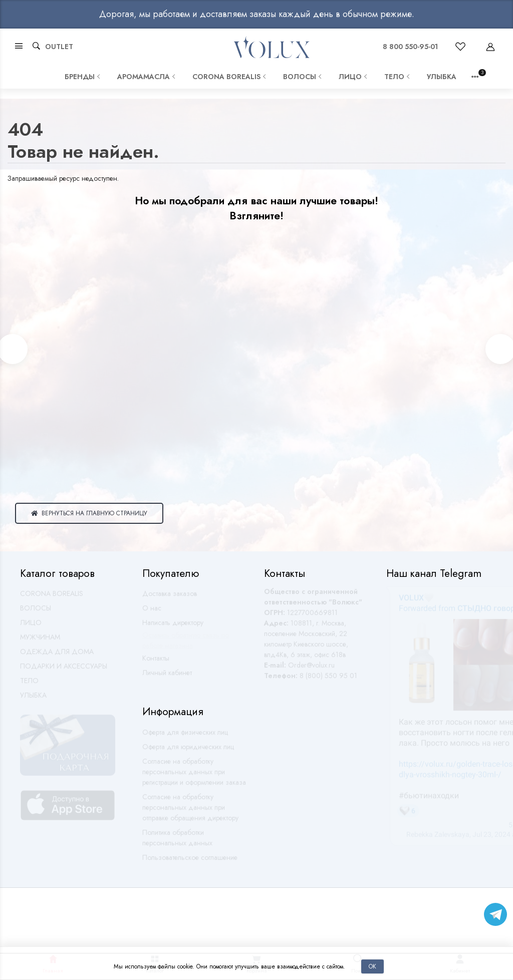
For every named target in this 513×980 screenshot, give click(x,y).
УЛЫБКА (442, 77)
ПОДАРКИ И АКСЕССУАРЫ (64, 671)
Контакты (156, 663)
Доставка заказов (170, 598)
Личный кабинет (167, 677)
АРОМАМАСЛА (147, 77)
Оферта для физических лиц (185, 737)
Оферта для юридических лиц (188, 751)
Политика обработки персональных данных (177, 842)
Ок (372, 966)
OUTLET (59, 47)
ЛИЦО (354, 77)
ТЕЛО (398, 77)
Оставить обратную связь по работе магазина (186, 645)
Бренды (83, 77)
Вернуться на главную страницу (89, 513)
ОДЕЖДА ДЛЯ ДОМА (57, 656)
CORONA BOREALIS (230, 77)
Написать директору (173, 627)
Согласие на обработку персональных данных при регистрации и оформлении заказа (194, 776)
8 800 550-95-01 (410, 47)
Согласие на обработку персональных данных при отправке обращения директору (190, 812)
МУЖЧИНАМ (40, 641)
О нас (152, 612)
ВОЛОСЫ (303, 77)
